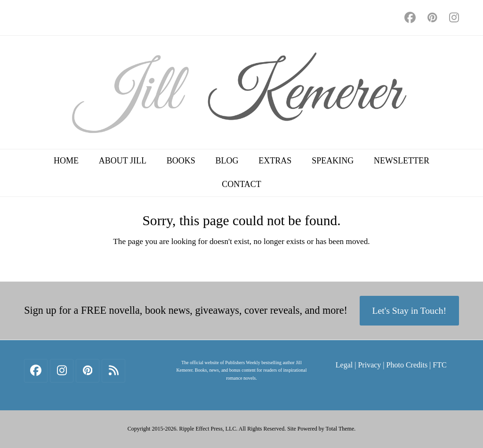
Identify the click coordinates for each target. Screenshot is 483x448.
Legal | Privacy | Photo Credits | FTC (391, 365)
